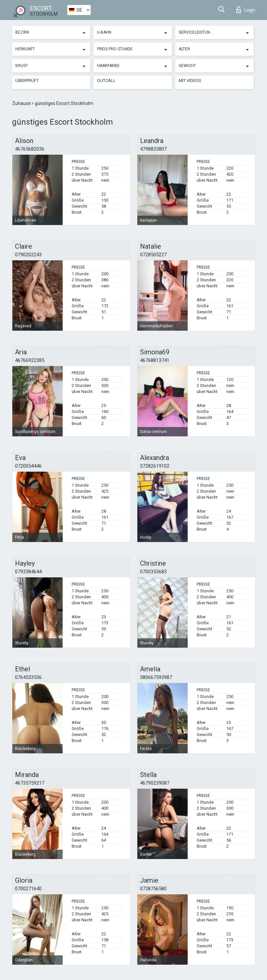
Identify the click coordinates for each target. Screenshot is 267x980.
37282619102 (155, 466)
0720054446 (28, 466)
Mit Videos (190, 80)
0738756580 (153, 889)
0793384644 (28, 572)
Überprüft (27, 80)
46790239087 (155, 783)
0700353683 (153, 572)
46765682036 (30, 149)
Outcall (106, 80)
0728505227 (153, 255)
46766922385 (30, 360)
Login (246, 10)
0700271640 (28, 889)
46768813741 (155, 360)
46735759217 (30, 783)
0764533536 (28, 677)
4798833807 (153, 149)
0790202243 (28, 255)
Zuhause (22, 103)
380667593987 (156, 677)
